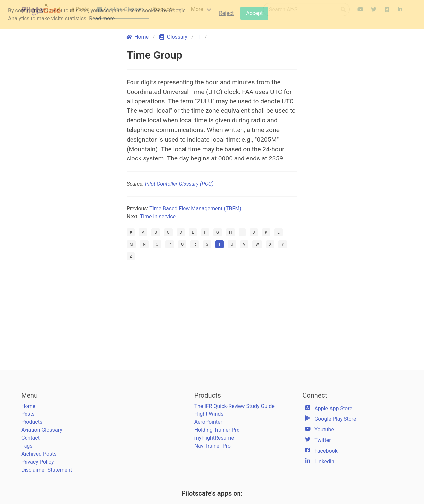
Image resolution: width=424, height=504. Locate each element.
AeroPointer (208, 422)
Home (28, 406)
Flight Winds (209, 414)
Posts (28, 414)
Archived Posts (39, 454)
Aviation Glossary (42, 430)
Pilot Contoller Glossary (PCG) (179, 184)
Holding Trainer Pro (217, 430)
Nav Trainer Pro (212, 446)
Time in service (158, 216)
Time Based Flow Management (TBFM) (195, 208)
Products (32, 422)
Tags (27, 446)
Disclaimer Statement (47, 470)
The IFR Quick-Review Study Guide (235, 406)
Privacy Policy (38, 462)
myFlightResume (214, 438)
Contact (30, 438)
